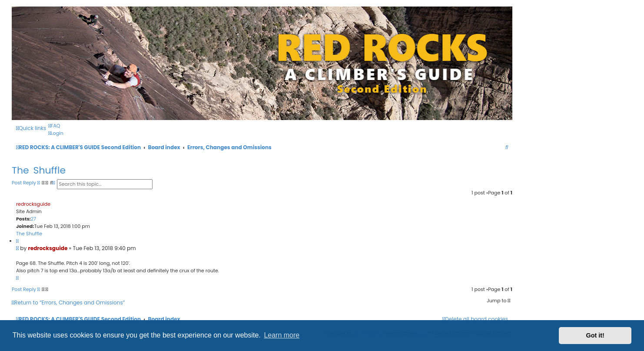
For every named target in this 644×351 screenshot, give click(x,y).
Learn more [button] (282, 335)
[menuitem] (54, 126)
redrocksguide (33, 204)
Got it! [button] (595, 335)
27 (33, 219)
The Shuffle (39, 170)
